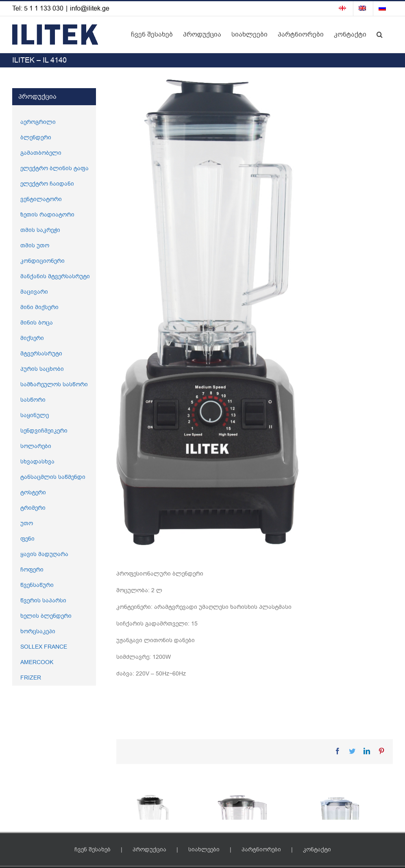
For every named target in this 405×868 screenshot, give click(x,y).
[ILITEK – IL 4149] (254, 845)
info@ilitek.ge (90, 9)
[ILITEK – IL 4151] (160, 831)
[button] (380, 35)
